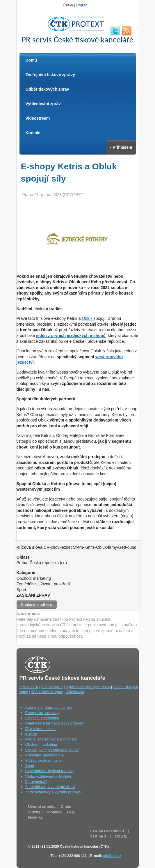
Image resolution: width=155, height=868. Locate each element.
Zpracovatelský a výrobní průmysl (54, 792)
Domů (31, 60)
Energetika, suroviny (42, 713)
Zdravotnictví (36, 782)
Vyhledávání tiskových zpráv (88, 687)
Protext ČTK (29, 687)
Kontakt (33, 133)
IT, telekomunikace (41, 729)
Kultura (31, 734)
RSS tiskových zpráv (47, 692)
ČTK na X (98, 836)
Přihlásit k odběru (37, 605)
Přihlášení (121, 147)
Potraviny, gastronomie (44, 755)
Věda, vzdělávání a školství (48, 776)
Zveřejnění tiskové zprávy (50, 75)
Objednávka (75, 692)
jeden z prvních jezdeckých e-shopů (71, 336)
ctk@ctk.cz (112, 856)
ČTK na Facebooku (107, 831)
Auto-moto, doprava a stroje (49, 708)
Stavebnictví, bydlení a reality (50, 771)
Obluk (88, 318)
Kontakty (54, 812)
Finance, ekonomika (42, 718)
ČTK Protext (78, 24)
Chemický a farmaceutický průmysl (55, 723)
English (82, 5)
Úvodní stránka (42, 807)
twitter (115, 31)
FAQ (71, 812)
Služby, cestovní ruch (43, 760)
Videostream (38, 118)
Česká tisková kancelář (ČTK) (84, 847)
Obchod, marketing (41, 744)
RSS (127, 31)
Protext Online (52, 687)
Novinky (36, 817)
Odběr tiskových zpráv (47, 89)
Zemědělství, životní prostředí (50, 787)
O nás (66, 807)
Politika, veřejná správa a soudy (52, 750)
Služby (34, 812)
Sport (30, 766)
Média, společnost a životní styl (51, 739)
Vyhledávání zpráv (43, 104)
